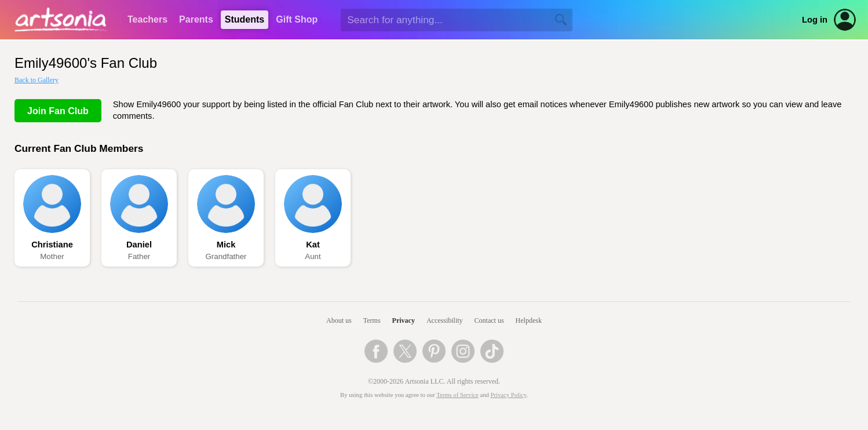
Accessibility (445, 320)
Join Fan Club (58, 111)
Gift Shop (297, 19)
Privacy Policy (509, 395)
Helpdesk (529, 320)
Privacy (404, 320)
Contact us (489, 320)
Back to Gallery (37, 80)
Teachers (147, 19)
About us (339, 320)
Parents (196, 19)
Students (245, 19)
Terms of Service (457, 395)
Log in (815, 20)
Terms (372, 320)
